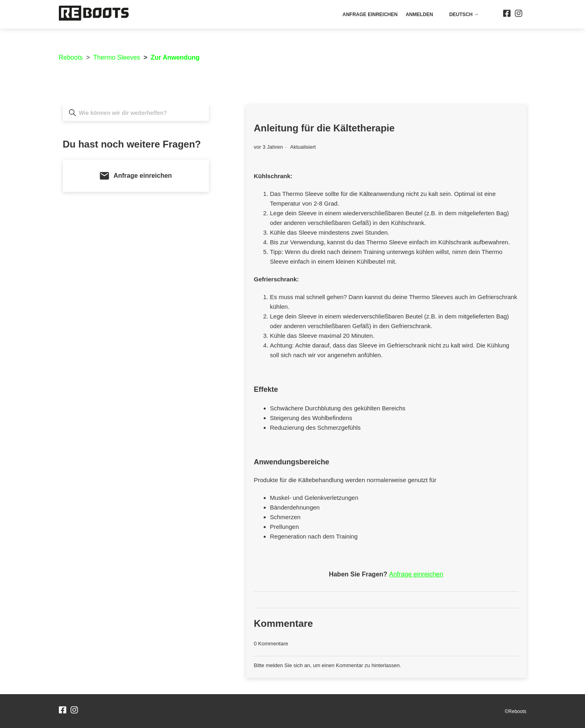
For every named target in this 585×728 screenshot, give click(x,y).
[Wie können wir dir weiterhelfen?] (136, 113)
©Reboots (516, 711)
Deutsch (464, 15)
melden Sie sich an (288, 665)
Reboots (71, 57)
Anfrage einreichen (370, 15)
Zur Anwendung (175, 57)
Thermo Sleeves (117, 57)
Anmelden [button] (419, 15)
